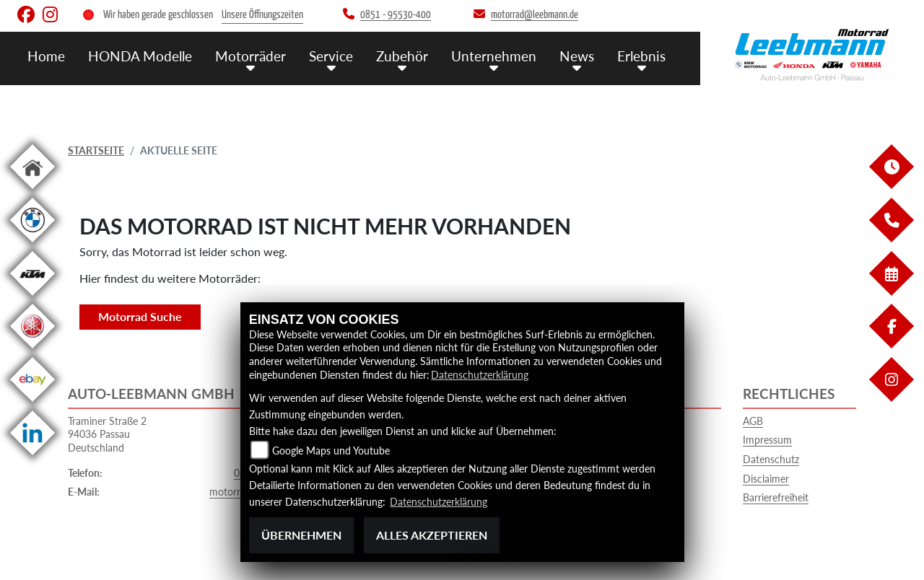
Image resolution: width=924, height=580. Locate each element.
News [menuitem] (577, 56)
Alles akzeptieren (432, 535)
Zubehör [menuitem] (402, 56)
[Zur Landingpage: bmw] (32, 245)
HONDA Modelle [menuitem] (140, 56)
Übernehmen (301, 535)
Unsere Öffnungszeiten (262, 15)
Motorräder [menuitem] (250, 56)
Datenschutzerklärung (480, 375)
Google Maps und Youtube (331, 451)
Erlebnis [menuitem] (641, 56)
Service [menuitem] (331, 56)
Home (46, 56)
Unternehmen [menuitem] (494, 56)
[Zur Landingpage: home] (32, 192)
